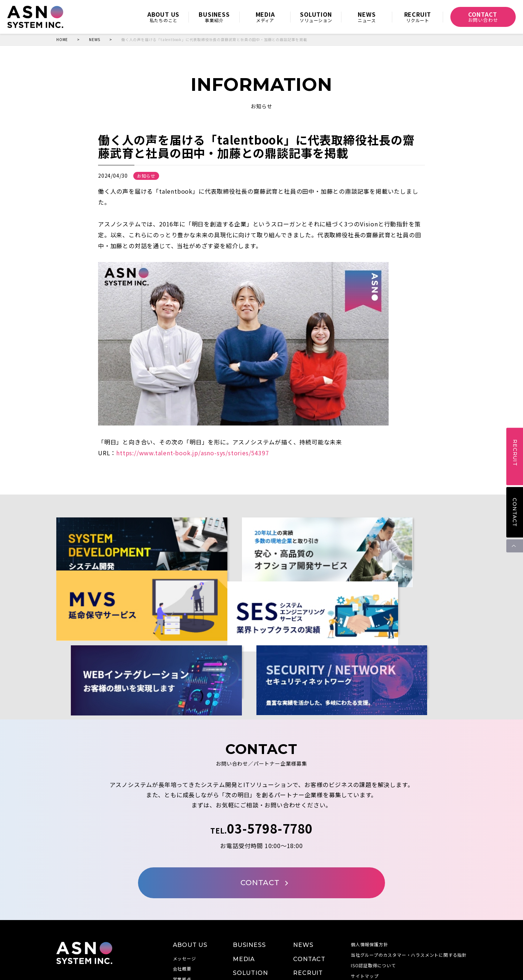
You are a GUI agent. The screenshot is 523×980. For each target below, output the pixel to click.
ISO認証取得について (373, 903)
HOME (62, 40)
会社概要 (182, 907)
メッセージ (185, 896)
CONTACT (515, 512)
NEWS (95, 40)
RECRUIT (308, 911)
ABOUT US (190, 883)
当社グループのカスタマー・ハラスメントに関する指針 (409, 893)
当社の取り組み (189, 928)
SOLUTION (250, 911)
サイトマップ (365, 914)
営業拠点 (182, 917)
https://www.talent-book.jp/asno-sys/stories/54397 (192, 453)
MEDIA (244, 897)
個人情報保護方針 (369, 882)
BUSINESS (249, 883)
